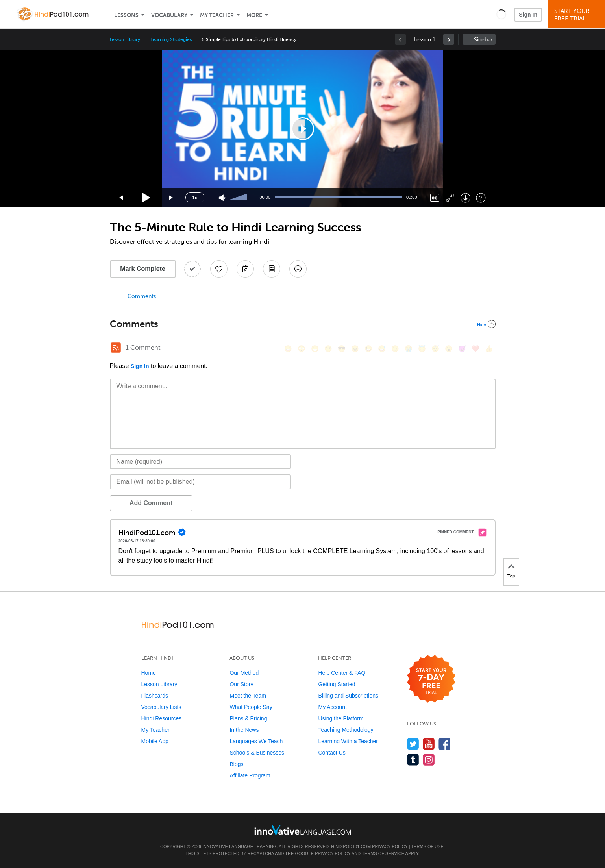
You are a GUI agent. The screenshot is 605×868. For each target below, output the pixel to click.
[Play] (147, 198)
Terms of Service (383, 853)
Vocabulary (169, 15)
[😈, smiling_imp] (462, 349)
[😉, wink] (395, 349)
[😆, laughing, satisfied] (368, 349)
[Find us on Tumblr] (413, 760)
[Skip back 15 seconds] (122, 198)
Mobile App (155, 741)
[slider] (239, 198)
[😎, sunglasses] (342, 349)
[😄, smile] (288, 349)
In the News (244, 730)
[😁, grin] (315, 349)
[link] (449, 39)
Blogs (236, 764)
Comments (142, 296)
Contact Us (332, 753)
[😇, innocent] (422, 349)
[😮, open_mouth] (449, 349)
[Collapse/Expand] (303, 324)
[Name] (201, 462)
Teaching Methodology (346, 730)
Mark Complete (143, 269)
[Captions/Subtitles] (435, 198)
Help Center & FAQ (342, 673)
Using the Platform (341, 718)
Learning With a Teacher (348, 741)
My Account (332, 707)
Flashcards (155, 696)
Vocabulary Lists (161, 707)
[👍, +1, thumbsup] (489, 349)
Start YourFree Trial (578, 15)
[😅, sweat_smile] (382, 349)
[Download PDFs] (272, 269)
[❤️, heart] (475, 349)
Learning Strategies (171, 39)
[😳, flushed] (302, 349)
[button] (501, 14)
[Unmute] (223, 198)
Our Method (244, 673)
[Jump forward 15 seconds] (171, 198)
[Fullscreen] (450, 198)
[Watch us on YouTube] (429, 744)
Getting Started (337, 684)
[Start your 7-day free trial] (431, 679)
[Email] (201, 482)
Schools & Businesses (257, 753)
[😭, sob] (409, 349)
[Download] (465, 198)
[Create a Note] (245, 269)
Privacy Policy (390, 846)
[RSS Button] (116, 348)
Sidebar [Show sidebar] (483, 40)
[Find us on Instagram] (429, 760)
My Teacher (217, 15)
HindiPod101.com (351, 846)
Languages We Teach (256, 741)
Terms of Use (427, 846)
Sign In (528, 15)
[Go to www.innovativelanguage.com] (303, 830)
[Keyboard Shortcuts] (481, 198)
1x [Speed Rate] (194, 198)
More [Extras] (254, 15)
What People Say (251, 707)
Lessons (126, 15)
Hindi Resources (162, 718)
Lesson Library (125, 39)
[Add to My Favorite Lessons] (219, 269)
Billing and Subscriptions (348, 696)
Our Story (241, 684)
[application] (303, 129)
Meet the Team (248, 696)
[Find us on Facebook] (445, 744)
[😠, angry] (355, 349)
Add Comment (151, 503)
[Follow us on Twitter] (413, 744)
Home (149, 673)
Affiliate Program (250, 775)
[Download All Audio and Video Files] (298, 269)
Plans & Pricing (248, 718)
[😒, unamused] (328, 349)
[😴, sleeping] (435, 349)
